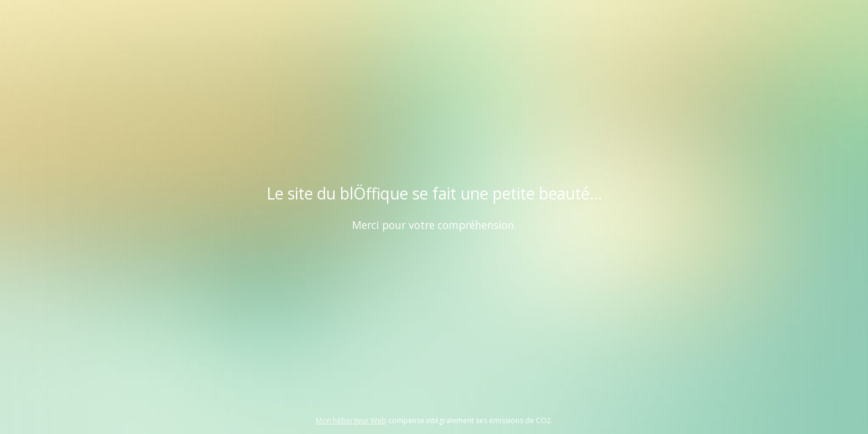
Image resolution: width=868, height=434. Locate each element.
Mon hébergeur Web (351, 420)
